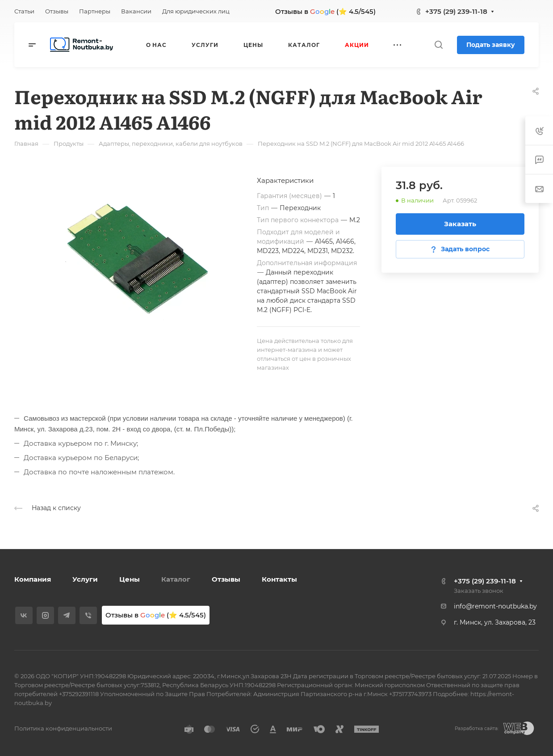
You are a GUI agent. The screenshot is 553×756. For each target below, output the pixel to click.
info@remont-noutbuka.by (495, 606)
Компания (33, 579)
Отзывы (226, 579)
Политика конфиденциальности (63, 728)
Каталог (176, 579)
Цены (130, 579)
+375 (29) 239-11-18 (456, 11)
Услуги (85, 579)
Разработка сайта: (477, 729)
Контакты (279, 579)
